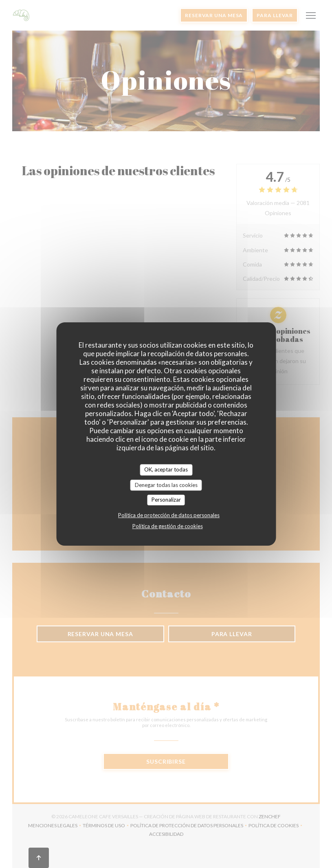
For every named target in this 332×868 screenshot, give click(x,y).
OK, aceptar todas (166, 469)
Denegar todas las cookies (166, 485)
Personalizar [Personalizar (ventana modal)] (166, 500)
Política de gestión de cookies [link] (168, 526)
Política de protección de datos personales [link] (169, 515)
